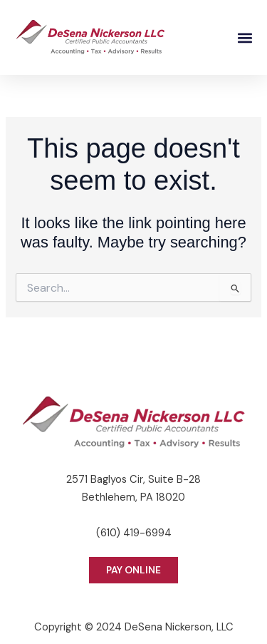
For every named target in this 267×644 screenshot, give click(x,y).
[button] (245, 37)
